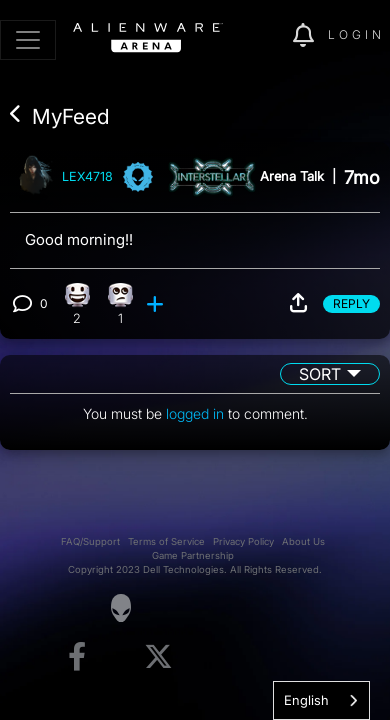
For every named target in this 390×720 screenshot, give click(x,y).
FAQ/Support (90, 541)
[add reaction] (157, 304)
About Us (303, 541)
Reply (351, 303)
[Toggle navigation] (28, 40)
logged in (195, 413)
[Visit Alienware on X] (158, 657)
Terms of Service (166, 541)
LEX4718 (87, 177)
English (306, 700)
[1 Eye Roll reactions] (121, 304)
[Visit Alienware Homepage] (120, 608)
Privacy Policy (243, 541)
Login (356, 34)
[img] (267, 36)
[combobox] (321, 700)
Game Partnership (193, 555)
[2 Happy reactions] (77, 304)
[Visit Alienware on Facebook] (77, 657)
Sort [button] (320, 374)
